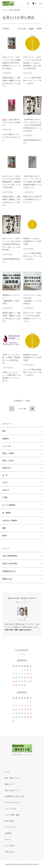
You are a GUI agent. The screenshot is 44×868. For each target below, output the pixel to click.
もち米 (5, 482)
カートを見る (10, 846)
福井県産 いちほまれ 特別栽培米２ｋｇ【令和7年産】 (32, 241)
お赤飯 (5, 497)
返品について (10, 784)
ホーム (4, 10)
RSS (6, 821)
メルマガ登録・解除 (12, 815)
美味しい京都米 (8, 453)
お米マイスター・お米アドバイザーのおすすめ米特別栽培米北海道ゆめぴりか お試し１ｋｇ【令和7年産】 (11, 244)
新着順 (39, 29)
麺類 (4, 528)
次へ (32, 409)
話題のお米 (6, 468)
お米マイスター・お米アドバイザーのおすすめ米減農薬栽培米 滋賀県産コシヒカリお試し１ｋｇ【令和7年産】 (11, 182)
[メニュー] (40, 4)
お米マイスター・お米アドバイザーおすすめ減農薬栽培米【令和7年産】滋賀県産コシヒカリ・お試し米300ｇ (11, 63)
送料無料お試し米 (9, 571)
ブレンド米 (6, 446)
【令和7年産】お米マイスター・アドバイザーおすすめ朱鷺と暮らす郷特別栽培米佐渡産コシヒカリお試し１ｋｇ (32, 182)
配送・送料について (12, 778)
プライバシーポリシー (13, 803)
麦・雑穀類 (6, 513)
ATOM (12, 821)
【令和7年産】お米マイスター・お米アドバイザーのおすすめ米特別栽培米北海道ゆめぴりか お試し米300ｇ (32, 125)
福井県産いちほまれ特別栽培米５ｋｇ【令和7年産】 (32, 358)
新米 (4, 431)
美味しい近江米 (8, 461)
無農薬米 (6, 439)
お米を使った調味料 (10, 520)
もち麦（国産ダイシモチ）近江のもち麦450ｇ (11, 122)
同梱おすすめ (7, 579)
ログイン (8, 839)
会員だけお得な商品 (14, 10)
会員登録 (8, 833)
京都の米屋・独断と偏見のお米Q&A (18, 630)
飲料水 (5, 536)
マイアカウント (10, 827)
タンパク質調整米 (9, 505)
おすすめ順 (22, 29)
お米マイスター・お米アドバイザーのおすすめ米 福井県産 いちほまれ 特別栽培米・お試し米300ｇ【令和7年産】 (33, 63)
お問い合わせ (10, 852)
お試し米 (6, 490)
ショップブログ (10, 809)
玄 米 (5, 475)
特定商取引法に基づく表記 (15, 796)
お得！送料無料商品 (10, 556)
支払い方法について (12, 790)
